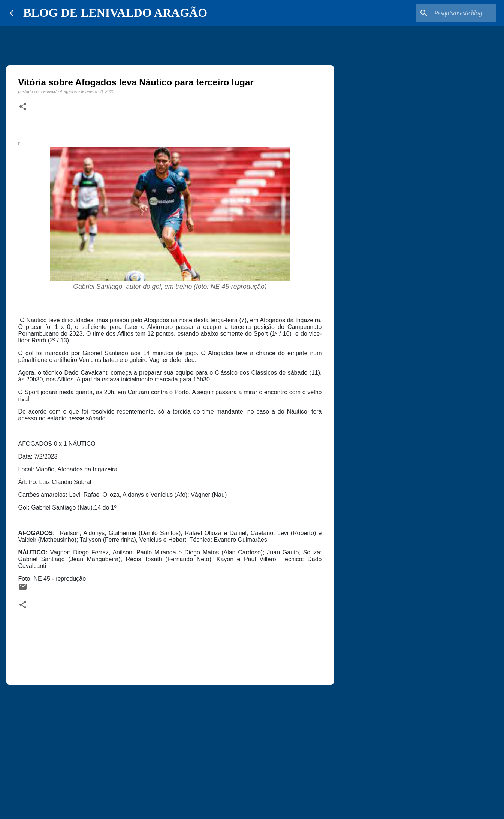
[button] (23, 107)
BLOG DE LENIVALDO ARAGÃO (115, 13)
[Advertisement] (170, 749)
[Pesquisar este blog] (456, 13)
